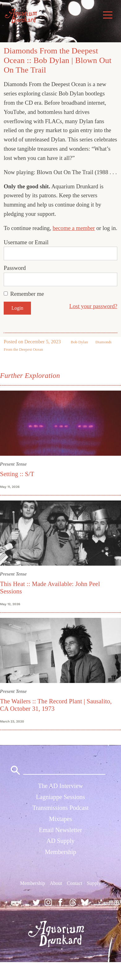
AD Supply (60, 841)
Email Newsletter (60, 830)
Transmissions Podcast (60, 808)
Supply (94, 883)
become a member (74, 228)
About (56, 883)
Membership (60, 852)
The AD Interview (61, 786)
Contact (75, 883)
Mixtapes (60, 819)
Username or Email (26, 242)
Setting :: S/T (17, 474)
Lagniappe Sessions (60, 797)
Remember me (27, 294)
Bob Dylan (79, 342)
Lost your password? (93, 306)
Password (15, 268)
